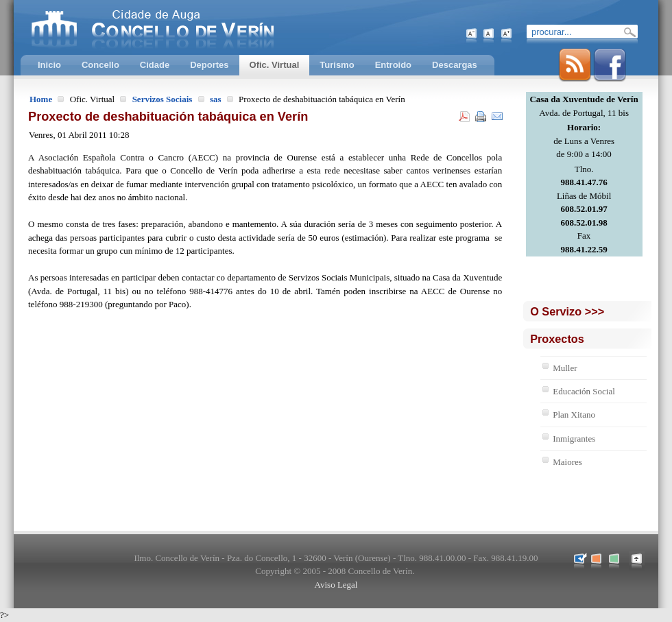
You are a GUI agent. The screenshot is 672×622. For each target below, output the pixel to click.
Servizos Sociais (163, 99)
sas (216, 99)
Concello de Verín (209, 27)
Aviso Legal (336, 585)
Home (41, 99)
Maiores (567, 462)
